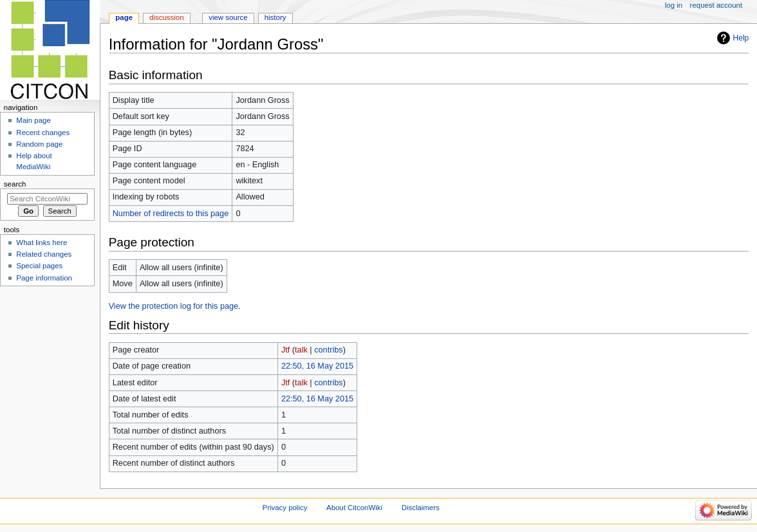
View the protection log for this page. (175, 306)
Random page (39, 144)
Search (15, 184)
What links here (42, 243)
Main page (33, 120)
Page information (44, 278)
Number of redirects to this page (171, 214)
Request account (716, 5)
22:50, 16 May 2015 (317, 366)
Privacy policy (285, 508)
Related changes (44, 254)
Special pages (39, 266)
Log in (674, 5)
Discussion (166, 17)
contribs (328, 350)
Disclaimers (421, 508)
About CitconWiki (354, 508)
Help (741, 38)
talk (301, 350)
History (276, 17)
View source (228, 17)
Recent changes (43, 133)
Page (124, 17)
